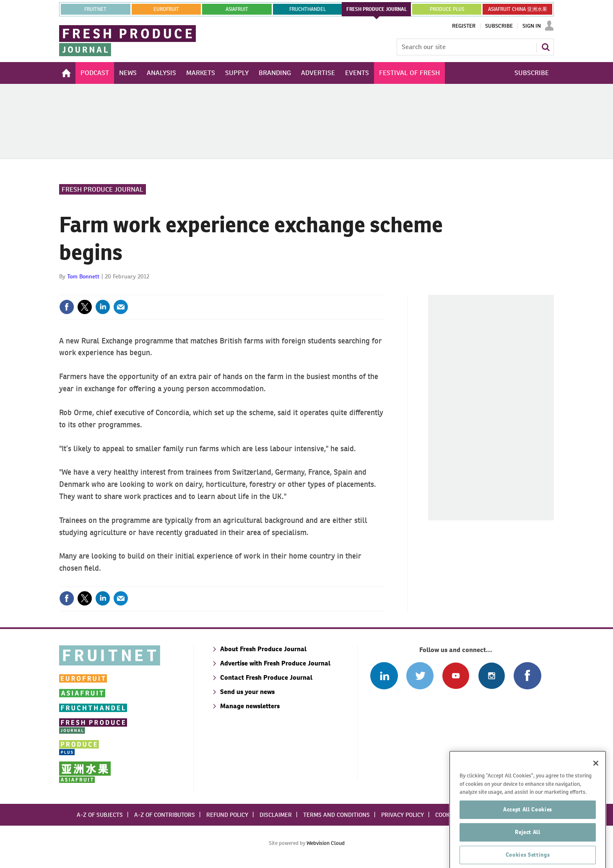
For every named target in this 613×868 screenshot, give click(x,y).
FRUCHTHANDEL (308, 9)
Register (464, 26)
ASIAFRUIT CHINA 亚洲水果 (518, 9)
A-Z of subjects (100, 815)
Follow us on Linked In (384, 676)
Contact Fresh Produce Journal (266, 677)
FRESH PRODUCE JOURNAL (377, 9)
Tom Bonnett (83, 276)
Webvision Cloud (326, 843)
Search (545, 47)
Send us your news (247, 692)
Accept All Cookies (528, 838)
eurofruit (166, 9)
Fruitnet (95, 9)
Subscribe (499, 26)
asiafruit (237, 9)
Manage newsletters (250, 706)
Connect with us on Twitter (420, 676)
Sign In (532, 26)
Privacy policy (403, 815)
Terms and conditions (336, 815)
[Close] (596, 791)
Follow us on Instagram (492, 676)
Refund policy (227, 815)
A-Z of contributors (165, 815)
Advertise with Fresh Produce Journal (275, 663)
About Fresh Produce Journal (263, 649)
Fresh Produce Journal (103, 189)
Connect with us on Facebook (527, 676)
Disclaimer (276, 815)
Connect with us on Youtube (456, 676)
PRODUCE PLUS (447, 9)
